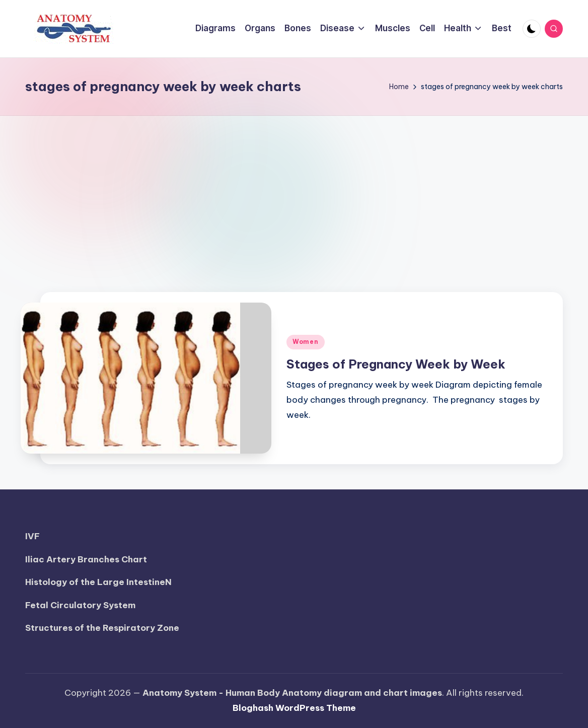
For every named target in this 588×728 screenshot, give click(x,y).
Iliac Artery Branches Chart (86, 559)
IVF (32, 536)
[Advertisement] (294, 191)
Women (306, 342)
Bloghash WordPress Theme (294, 708)
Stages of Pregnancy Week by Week (396, 364)
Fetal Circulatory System (80, 605)
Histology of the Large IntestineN (98, 582)
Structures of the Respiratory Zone (102, 628)
